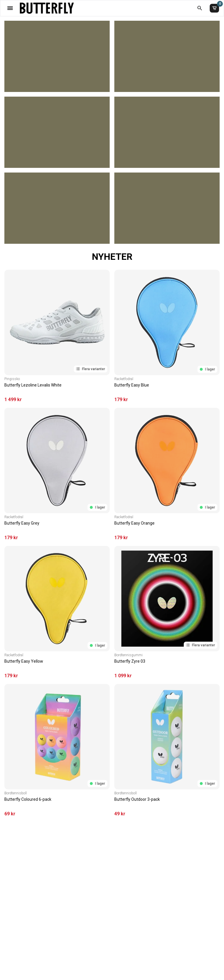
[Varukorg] (214, 8)
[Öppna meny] (10, 8)
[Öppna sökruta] (200, 8)
